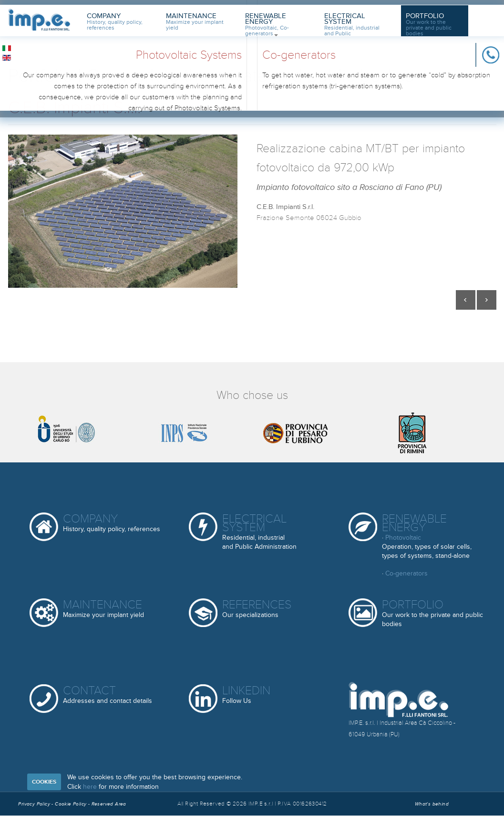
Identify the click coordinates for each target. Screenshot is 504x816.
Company (115, 22)
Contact (108, 695)
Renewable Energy (267, 24)
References (257, 609)
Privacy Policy (34, 804)
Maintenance (195, 22)
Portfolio (429, 24)
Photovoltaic (403, 538)
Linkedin (246, 695)
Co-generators (406, 573)
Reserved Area (109, 804)
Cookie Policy (72, 804)
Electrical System (352, 24)
